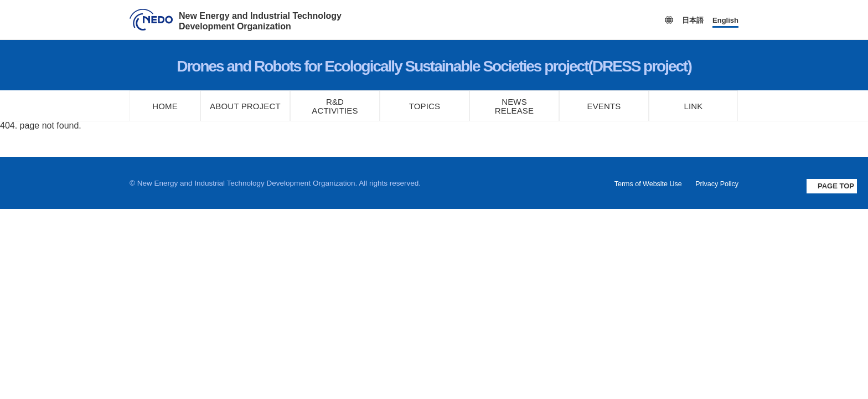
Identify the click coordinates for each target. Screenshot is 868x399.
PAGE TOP (836, 186)
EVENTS (604, 106)
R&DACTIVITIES (335, 106)
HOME (165, 106)
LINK (693, 106)
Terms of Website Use (648, 184)
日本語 (693, 20)
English (725, 20)
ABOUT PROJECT (246, 106)
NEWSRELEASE (514, 106)
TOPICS (425, 106)
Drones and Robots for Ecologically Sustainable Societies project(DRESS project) (434, 66)
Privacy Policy (717, 184)
